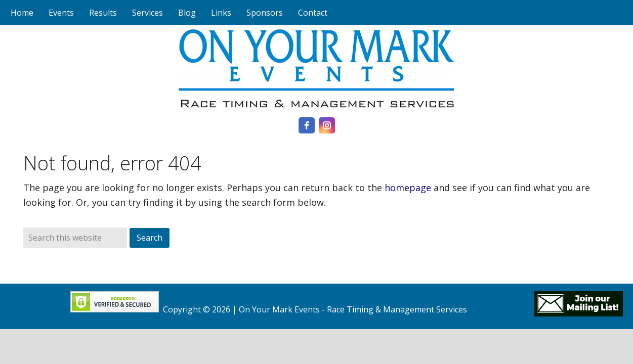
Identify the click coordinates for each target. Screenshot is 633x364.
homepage (408, 188)
